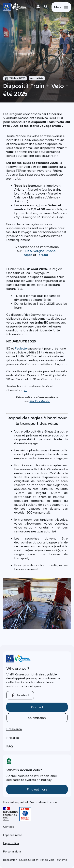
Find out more (37, 789)
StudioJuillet (27, 860)
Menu (58, 7)
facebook (23, 695)
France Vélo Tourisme (53, 860)
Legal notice (11, 843)
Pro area (13, 738)
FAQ (10, 746)
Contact (37, 707)
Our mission (37, 718)
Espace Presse (13, 835)
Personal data (12, 851)
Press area (14, 729)
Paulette (21, 348)
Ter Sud (42, 255)
